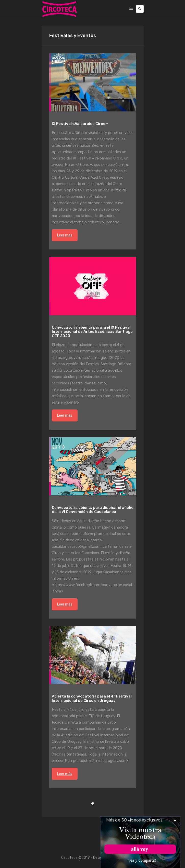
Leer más (65, 235)
